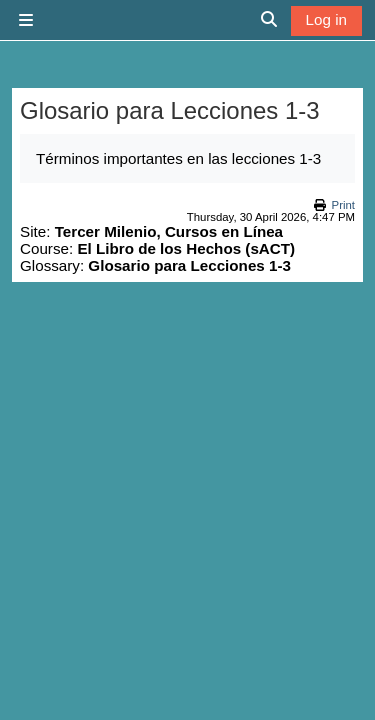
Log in (326, 19)
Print (343, 205)
